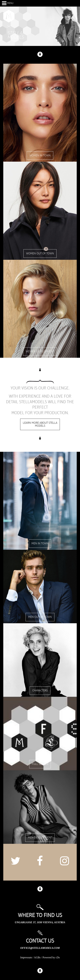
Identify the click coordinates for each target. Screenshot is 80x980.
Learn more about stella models (40, 424)
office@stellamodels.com (40, 948)
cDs (58, 957)
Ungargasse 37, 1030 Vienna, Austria (40, 922)
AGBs (37, 957)
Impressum (26, 957)
